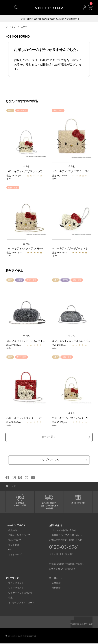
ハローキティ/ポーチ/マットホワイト (74, 249)
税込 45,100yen (14, 176)
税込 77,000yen (14, 345)
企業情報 (53, 584)
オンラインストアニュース (19, 603)
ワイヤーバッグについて (18, 593)
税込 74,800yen (14, 423)
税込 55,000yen (14, 253)
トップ (12, 27)
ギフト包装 (11, 545)
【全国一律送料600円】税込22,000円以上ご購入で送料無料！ (49, 19)
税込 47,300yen (59, 345)
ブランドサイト (13, 584)
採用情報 (53, 588)
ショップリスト (13, 588)
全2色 (26, 167)
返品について (12, 541)
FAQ (8, 550)
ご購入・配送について (16, 536)
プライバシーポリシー (82, 621)
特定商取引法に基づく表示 (79, 624)
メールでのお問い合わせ (61, 531)
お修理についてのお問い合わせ (64, 536)
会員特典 (10, 531)
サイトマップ (12, 555)
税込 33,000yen (59, 253)
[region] (72, 136)
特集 (8, 598)
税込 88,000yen (59, 176)
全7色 (26, 336)
